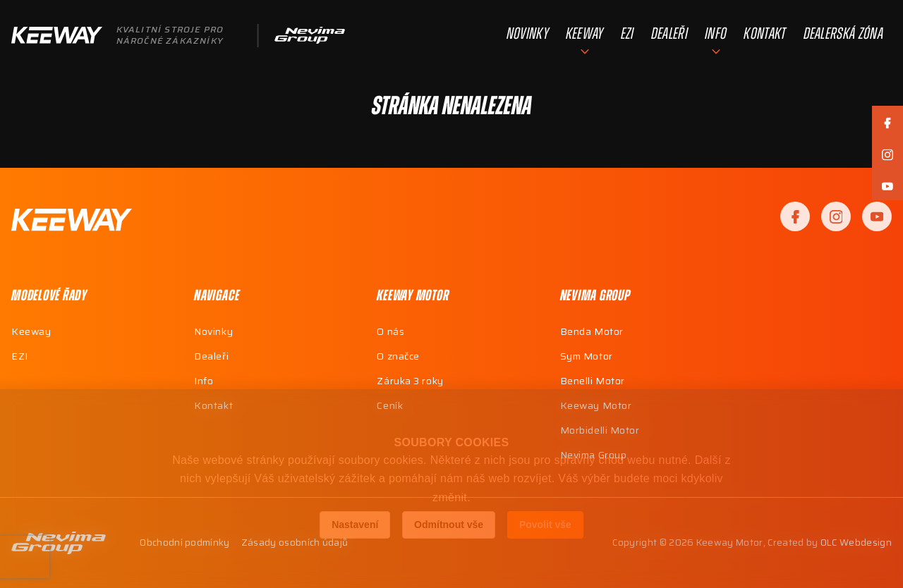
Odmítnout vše (449, 525)
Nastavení (355, 525)
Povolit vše (545, 525)
